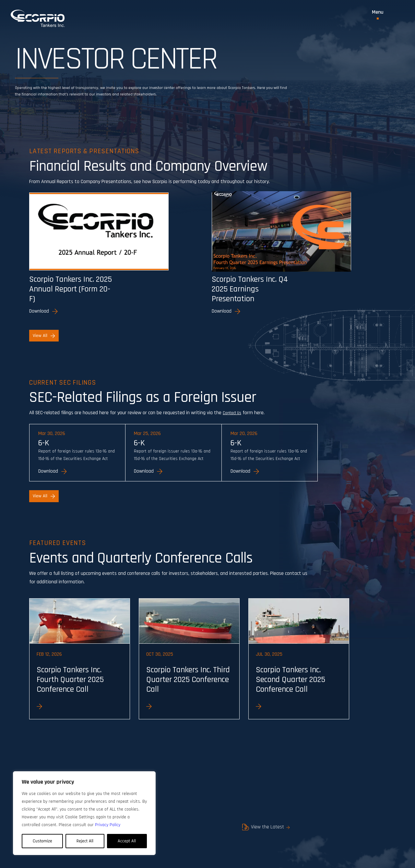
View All (44, 338)
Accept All (127, 841)
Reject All (85, 841)
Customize (42, 841)
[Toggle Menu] (378, 15)
